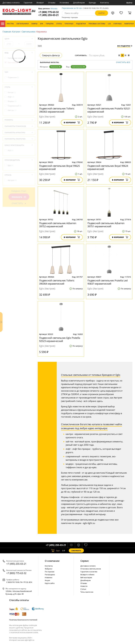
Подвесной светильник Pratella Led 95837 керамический (108, 282)
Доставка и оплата (11, 3)
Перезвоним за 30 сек (72, 8)
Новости (84, 586)
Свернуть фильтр (51, 55)
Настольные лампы (17, 58)
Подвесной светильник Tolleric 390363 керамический (57, 110)
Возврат (40, 3)
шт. (56, 551)
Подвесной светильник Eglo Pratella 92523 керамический (60, 339)
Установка (64, 3)
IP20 (11, 150)
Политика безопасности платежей (23, 620)
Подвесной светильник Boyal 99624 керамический (108, 167)
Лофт (11, 97)
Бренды (92, 3)
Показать (19, 197)
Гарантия (28, 3)
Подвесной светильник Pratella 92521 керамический (109, 110)
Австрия (12, 180)
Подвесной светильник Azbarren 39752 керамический (58, 225)
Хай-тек (12, 110)
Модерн (12, 101)
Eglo (11, 165)
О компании (52, 561)
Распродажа (50, 575)
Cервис (85, 561)
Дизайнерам (79, 3)
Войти (129, 3)
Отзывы (52, 3)
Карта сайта (50, 583)
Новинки (49, 577)
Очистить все (123, 62)
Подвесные (13, 77)
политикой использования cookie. (24, 632)
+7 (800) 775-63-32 (49, 12)
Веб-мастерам (86, 577)
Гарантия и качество (89, 572)
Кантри (12, 92)
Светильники (28, 32)
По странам (50, 572)
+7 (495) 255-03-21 (49, 15)
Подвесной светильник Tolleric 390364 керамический (57, 282)
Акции (47, 580)
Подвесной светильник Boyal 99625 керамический (59, 167)
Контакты (105, 3)
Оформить (76, 551)
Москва (54, 9)
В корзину (72, 123)
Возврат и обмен (87, 575)
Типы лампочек (87, 592)
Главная (7, 32)
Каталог (3, 24)
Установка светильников (91, 569)
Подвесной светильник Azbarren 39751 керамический (106, 225)
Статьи (83, 589)
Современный (15, 106)
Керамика (56, 67)
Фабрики (49, 569)
